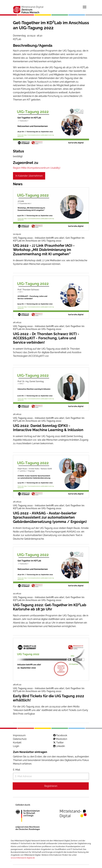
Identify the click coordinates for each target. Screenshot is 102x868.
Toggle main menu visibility (85, 6)
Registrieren (51, 786)
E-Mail (16, 770)
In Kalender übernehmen (29, 176)
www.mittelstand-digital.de (23, 858)
